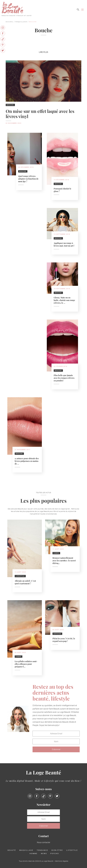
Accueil (10, 22)
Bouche (10, 105)
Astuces (57, 634)
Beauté (12, 850)
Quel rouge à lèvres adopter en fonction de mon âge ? (28, 179)
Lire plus (43, 52)
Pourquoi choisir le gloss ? (62, 190)
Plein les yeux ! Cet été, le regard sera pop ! (64, 640)
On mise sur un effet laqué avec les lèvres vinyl (40, 113)
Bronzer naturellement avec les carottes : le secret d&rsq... (64, 560)
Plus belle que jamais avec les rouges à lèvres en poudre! (64, 378)
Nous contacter (44, 842)
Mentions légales (62, 861)
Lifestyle (20, 576)
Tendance (42, 850)
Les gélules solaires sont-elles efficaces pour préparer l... (26, 664)
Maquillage (21, 22)
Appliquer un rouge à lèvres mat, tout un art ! (64, 244)
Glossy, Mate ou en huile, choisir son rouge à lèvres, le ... (64, 300)
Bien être (57, 850)
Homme (34, 854)
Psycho (55, 854)
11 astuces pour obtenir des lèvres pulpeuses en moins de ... (27, 461)
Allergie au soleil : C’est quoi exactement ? (25, 582)
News (44, 854)
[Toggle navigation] (82, 10)
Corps (56, 553)
